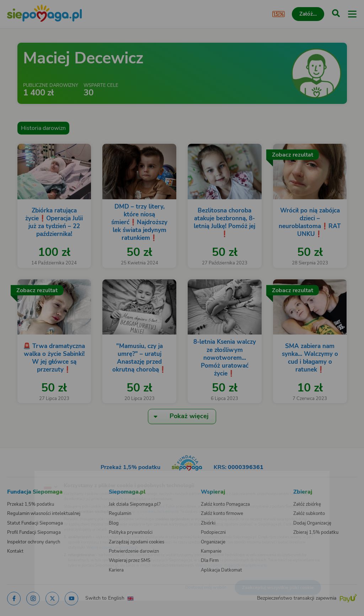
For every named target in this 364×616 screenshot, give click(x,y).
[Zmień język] (20, 475)
